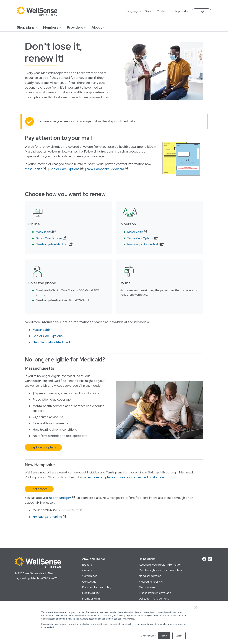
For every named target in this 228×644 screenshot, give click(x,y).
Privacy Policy (128, 619)
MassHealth (33, 169)
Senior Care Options (64, 169)
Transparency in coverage (155, 593)
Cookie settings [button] (148, 636)
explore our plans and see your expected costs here (126, 477)
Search (149, 11)
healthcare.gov (60, 498)
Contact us (89, 582)
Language (133, 11)
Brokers (87, 565)
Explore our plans (43, 447)
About (97, 27)
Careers (87, 570)
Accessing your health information (160, 565)
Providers (75, 27)
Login (202, 11)
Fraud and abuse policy (97, 587)
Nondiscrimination (150, 576)
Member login (91, 599)
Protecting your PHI (151, 582)
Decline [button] (179, 636)
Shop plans (26, 27)
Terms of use (147, 587)
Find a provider (179, 11)
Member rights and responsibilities (160, 570)
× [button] (196, 607)
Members (51, 27)
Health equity (91, 593)
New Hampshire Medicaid (105, 169)
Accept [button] (164, 636)
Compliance (90, 576)
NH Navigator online (47, 517)
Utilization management (154, 599)
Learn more (39, 489)
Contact (162, 11)
